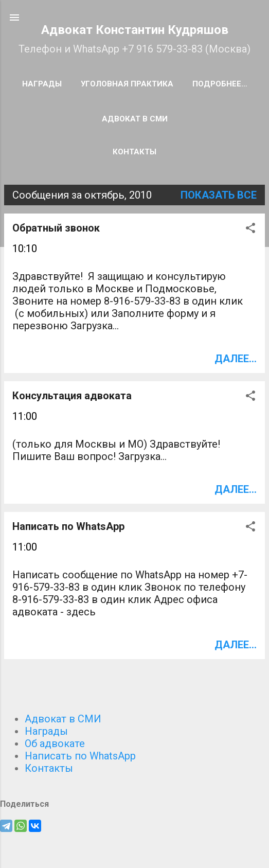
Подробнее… (220, 84)
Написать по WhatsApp (68, 526)
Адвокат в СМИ (135, 119)
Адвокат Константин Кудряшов (135, 30)
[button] (250, 229)
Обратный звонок (56, 228)
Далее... (236, 359)
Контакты (134, 152)
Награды (42, 84)
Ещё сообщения (134, 687)
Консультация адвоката (72, 396)
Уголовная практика (127, 84)
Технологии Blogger (134, 848)
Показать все (219, 195)
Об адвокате (55, 743)
